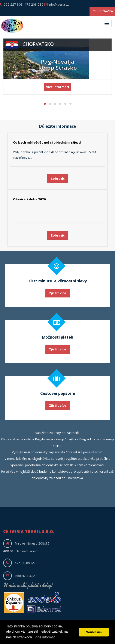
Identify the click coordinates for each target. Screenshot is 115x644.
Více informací (57, 87)
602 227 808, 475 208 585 (22, 4)
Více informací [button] (45, 637)
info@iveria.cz (57, 4)
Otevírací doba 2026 (29, 199)
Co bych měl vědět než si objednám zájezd (47, 142)
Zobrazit (58, 178)
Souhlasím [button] (94, 632)
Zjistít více (58, 293)
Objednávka (103, 11)
